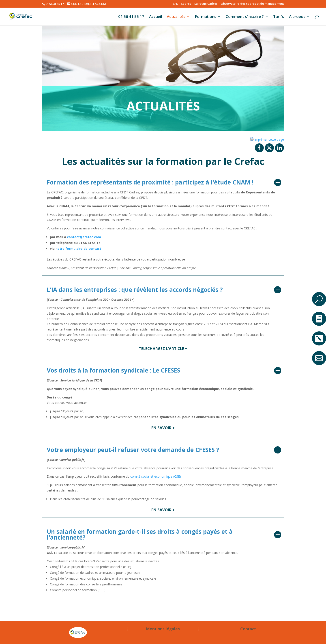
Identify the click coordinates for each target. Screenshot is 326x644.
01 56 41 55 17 (131, 17)
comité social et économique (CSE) (156, 476)
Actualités (176, 17)
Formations (206, 17)
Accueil (155, 17)
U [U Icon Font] (319, 299)
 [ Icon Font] (319, 358)
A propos (297, 17)
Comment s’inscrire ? (245, 17)
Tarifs (279, 17)
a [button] (319, 283)
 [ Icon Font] (319, 319)
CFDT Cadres (182, 4)
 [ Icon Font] (319, 338)
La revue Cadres (206, 4)
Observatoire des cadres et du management (252, 4)
